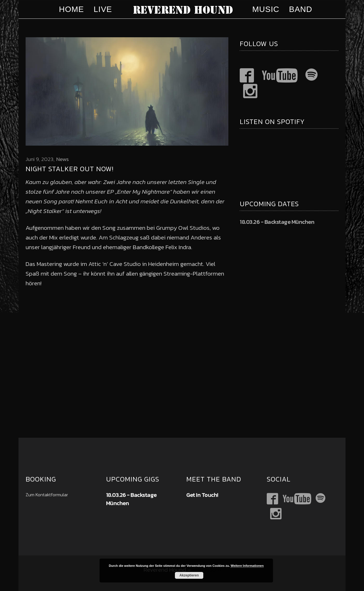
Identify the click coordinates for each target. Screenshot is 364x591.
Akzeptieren (189, 575)
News (63, 159)
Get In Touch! (202, 495)
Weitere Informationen (247, 566)
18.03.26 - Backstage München (277, 222)
